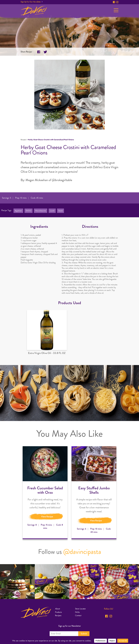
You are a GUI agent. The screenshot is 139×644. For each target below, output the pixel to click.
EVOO (29, 211)
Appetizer (18, 211)
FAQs (77, 612)
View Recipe (47, 517)
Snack (60, 211)
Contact (78, 615)
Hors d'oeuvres (41, 211)
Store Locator (80, 609)
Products (58, 612)
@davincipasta (82, 552)
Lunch (52, 211)
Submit (84, 634)
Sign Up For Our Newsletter (31, 2)
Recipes (23, 140)
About (57, 609)
